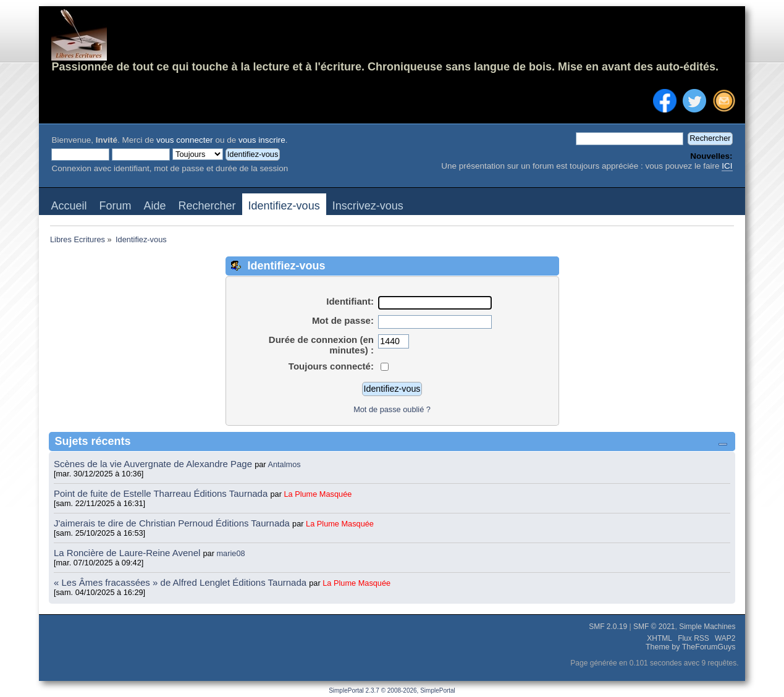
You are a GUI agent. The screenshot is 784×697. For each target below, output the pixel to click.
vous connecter (185, 140)
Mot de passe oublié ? (392, 409)
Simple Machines (707, 627)
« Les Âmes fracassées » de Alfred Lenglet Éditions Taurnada (181, 582)
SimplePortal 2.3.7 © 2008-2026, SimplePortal (392, 691)
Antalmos (284, 464)
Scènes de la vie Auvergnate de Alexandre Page (154, 464)
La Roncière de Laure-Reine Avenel (127, 553)
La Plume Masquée (318, 494)
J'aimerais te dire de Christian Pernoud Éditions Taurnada (173, 523)
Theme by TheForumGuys (691, 647)
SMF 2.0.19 (608, 627)
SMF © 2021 (654, 627)
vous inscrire (262, 140)
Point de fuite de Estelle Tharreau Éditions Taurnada (162, 493)
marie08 (231, 553)
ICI (727, 166)
